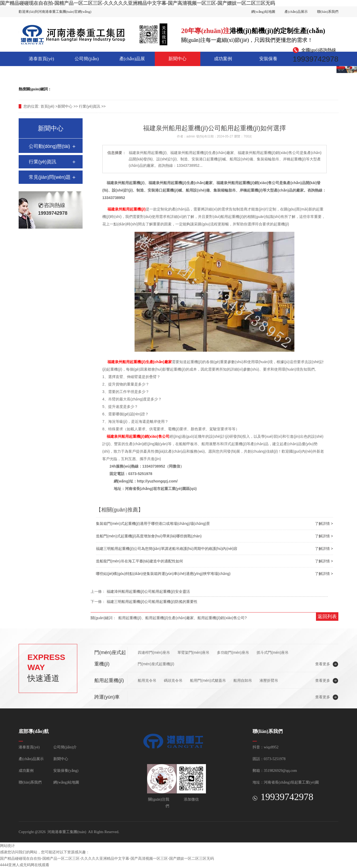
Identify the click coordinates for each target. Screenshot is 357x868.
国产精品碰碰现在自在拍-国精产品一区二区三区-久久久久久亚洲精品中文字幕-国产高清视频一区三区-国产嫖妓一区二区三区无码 (137, 3)
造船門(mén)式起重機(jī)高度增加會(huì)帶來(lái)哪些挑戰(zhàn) (149, 536)
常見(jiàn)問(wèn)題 (50, 177)
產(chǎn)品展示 (296, 12)
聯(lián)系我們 (328, 12)
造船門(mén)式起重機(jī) (216, 89)
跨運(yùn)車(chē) (66, 89)
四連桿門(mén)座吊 (154, 652)
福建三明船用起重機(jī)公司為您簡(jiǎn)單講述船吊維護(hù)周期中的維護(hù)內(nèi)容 (167, 549)
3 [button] (351, 68)
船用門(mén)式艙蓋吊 (208, 680)
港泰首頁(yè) (41, 59)
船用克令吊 (147, 680)
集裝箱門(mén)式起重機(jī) (105, 89)
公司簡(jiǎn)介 (87, 61)
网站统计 (7, 846)
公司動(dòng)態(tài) (49, 146)
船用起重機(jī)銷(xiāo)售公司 (221, 618)
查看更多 (323, 664)
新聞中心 (177, 59)
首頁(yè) (47, 106)
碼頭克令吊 (173, 680)
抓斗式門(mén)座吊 (273, 652)
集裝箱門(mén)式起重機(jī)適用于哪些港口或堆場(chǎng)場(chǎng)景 (153, 524)
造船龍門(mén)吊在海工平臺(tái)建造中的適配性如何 (139, 561)
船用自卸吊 (243, 680)
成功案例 (223, 59)
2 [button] (340, 68)
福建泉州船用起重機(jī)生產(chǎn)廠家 (139, 362)
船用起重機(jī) (181, 89)
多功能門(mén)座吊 (233, 652)
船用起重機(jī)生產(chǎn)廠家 (169, 618)
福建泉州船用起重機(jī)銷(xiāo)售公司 (138, 436)
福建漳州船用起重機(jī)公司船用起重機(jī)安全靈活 (148, 591)
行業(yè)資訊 (90, 106)
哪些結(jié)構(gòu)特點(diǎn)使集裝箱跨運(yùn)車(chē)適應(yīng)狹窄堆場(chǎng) (163, 574)
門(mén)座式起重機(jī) (148, 89)
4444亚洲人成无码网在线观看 (25, 865)
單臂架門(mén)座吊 (194, 652)
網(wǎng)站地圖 (263, 12)
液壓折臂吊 (269, 680)
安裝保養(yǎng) (268, 61)
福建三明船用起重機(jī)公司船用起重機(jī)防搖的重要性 (152, 602)
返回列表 (327, 616)
